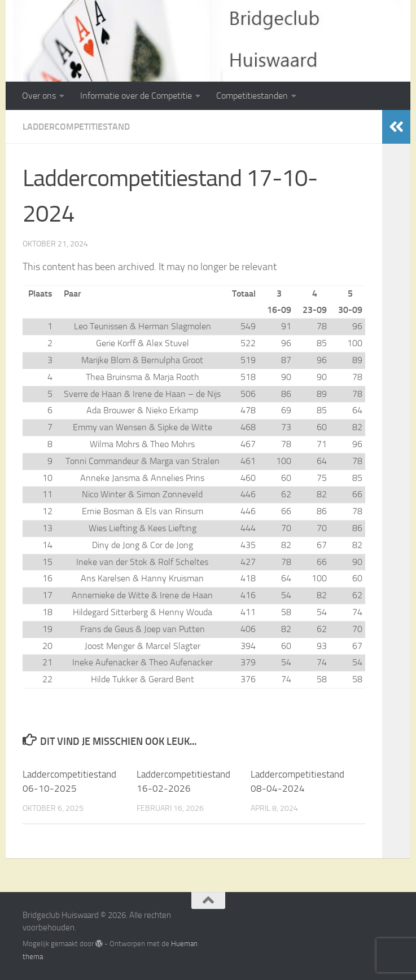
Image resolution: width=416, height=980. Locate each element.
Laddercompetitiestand (76, 127)
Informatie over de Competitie (136, 96)
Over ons (39, 96)
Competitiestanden (252, 96)
